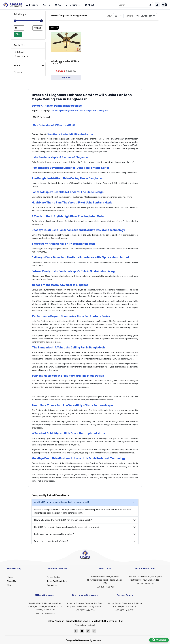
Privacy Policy (53, 577)
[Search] (133, 5)
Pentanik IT (98, 640)
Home (10, 577)
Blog (9, 585)
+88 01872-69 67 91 (125, 610)
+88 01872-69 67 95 (45, 613)
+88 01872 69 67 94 (145, 583)
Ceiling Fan (103, 110)
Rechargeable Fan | (70, 110)
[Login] (157, 5)
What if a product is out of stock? (51, 541)
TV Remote (73, 5)
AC (58, 5)
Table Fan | (56, 110)
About (89, 5)
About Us (11, 581)
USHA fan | (64, 134)
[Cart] (164, 5)
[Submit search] (150, 5)
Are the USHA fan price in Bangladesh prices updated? (62, 502)
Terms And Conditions (57, 581)
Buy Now (66, 77)
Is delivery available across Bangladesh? (54, 534)
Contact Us (52, 585)
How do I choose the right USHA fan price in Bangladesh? (63, 520)
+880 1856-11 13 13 (105, 587)
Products (32, 5)
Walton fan (87, 134)
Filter (18, 34)
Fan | (82, 110)
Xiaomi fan (52, 134)
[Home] (12, 5)
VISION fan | (76, 134)
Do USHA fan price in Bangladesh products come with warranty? (67, 527)
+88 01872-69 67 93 (85, 610)
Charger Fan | (91, 110)
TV (47, 5)
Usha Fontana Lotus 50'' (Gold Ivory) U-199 (54, 125)
